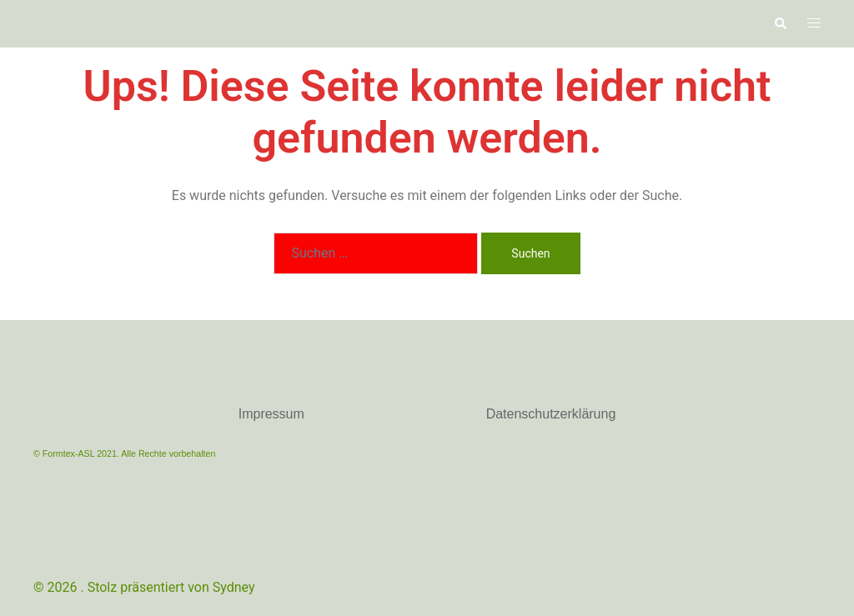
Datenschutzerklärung (551, 414)
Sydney (234, 587)
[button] (780, 24)
